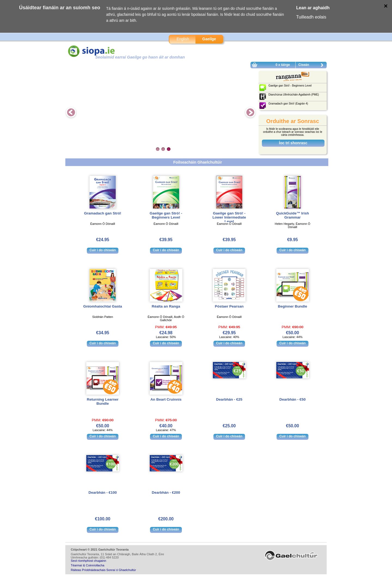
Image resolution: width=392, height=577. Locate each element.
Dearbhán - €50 (292, 399)
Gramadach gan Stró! (103, 213)
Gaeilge (209, 39)
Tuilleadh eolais (311, 17)
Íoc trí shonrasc (293, 143)
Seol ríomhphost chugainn (88, 561)
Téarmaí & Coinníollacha (88, 565)
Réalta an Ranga (166, 306)
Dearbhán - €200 (166, 492)
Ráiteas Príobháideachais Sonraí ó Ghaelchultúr (103, 570)
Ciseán (312, 66)
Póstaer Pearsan (229, 306)
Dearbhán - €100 (103, 492)
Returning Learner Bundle (103, 401)
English (183, 39)
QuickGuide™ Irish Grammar (293, 215)
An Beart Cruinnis (166, 399)
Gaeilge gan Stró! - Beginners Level (166, 215)
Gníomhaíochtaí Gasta (103, 306)
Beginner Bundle (293, 306)
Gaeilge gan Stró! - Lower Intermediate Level (229, 217)
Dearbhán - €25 (229, 399)
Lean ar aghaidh (313, 8)
